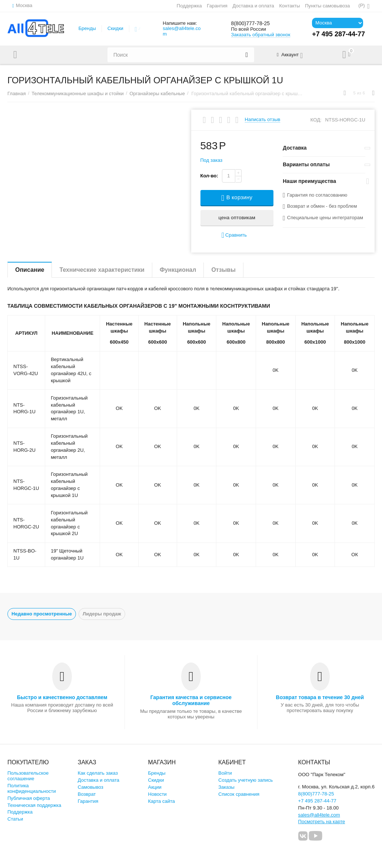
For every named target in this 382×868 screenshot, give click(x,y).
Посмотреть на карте (322, 822)
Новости (157, 794)
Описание (30, 270)
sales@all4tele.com (182, 31)
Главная (17, 94)
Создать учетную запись (245, 780)
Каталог (38, 55)
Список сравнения (239, 794)
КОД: (316, 120)
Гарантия (217, 6)
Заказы (226, 787)
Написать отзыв (263, 120)
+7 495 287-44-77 (317, 801)
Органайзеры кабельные (157, 94)
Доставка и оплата (253, 6)
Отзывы (223, 270)
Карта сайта (162, 801)
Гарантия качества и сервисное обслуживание (191, 700)
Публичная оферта (29, 798)
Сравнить (234, 235)
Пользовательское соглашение (28, 776)
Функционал (178, 270)
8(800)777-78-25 (256, 23)
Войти (225, 773)
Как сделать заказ (98, 773)
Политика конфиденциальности (32, 788)
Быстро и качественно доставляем (62, 697)
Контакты (289, 6)
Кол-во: (209, 176)
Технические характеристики (102, 270)
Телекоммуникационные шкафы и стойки (78, 94)
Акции (155, 787)
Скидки (115, 28)
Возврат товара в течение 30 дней (320, 697)
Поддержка (189, 6)
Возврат (87, 794)
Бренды (87, 28)
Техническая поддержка (34, 805)
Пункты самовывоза (327, 6)
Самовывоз (91, 787)
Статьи (15, 819)
